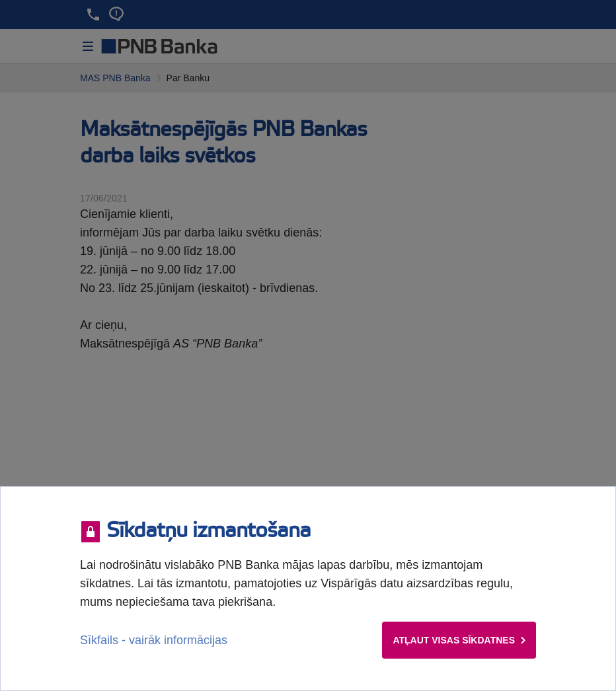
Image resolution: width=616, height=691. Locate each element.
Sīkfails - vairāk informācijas (154, 640)
